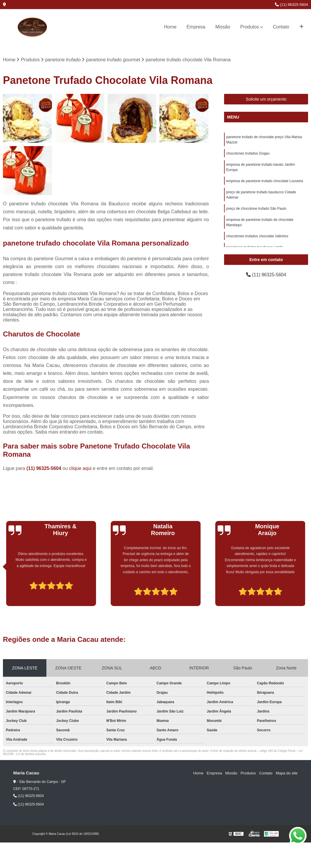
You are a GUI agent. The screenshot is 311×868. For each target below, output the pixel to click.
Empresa (196, 27)
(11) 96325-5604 (291, 5)
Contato (281, 27)
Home (170, 27)
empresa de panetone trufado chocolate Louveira (265, 181)
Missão (223, 27)
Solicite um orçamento (266, 99)
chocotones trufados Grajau (248, 154)
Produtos (250, 27)
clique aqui (80, 468)
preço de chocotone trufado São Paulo (256, 209)
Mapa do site (287, 773)
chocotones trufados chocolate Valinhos (257, 236)
